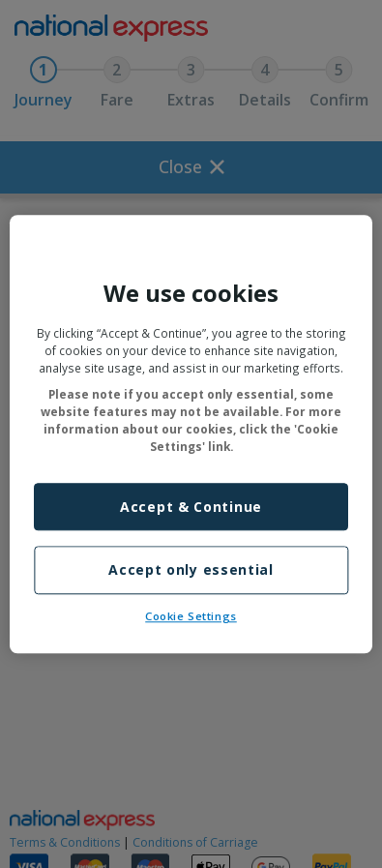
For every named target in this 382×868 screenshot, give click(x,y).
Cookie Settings (191, 616)
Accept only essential (191, 570)
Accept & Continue (191, 507)
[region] (191, 434)
